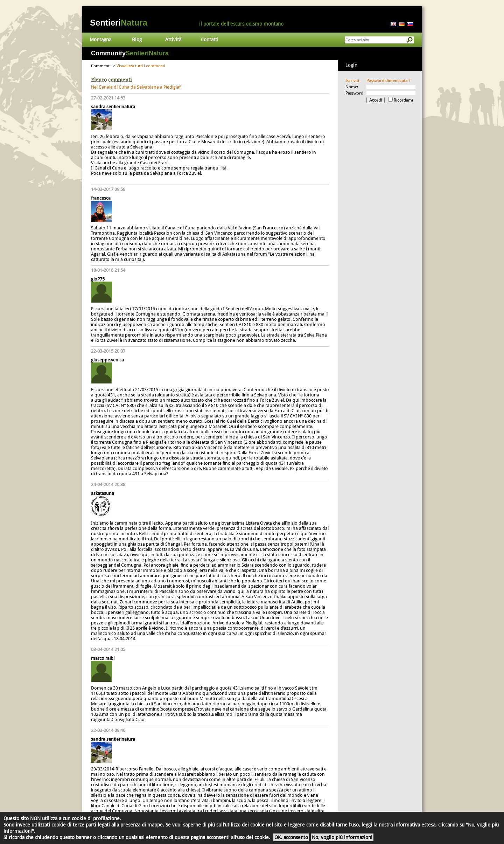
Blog (137, 40)
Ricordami (403, 100)
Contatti (210, 40)
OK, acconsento (291, 837)
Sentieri (119, 23)
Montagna (100, 40)
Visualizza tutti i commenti (141, 66)
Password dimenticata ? (388, 81)
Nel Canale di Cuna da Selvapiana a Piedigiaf (136, 87)
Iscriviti (352, 81)
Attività (173, 40)
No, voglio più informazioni (342, 837)
